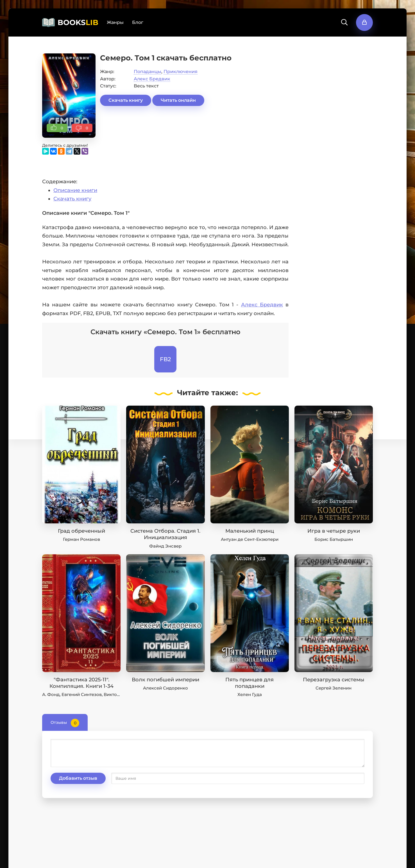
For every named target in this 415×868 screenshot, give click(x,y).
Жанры (115, 22)
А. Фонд (51, 694)
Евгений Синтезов (82, 694)
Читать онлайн (178, 100)
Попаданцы (148, 72)
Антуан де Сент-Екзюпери (250, 539)
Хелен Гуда (250, 694)
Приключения (181, 72)
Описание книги (75, 190)
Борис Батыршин (334, 539)
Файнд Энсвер (165, 546)
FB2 (165, 359)
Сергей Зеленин (334, 688)
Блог (138, 22)
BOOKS (78, 22)
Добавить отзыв (78, 778)
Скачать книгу (126, 100)
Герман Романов (81, 539)
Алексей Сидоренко (165, 688)
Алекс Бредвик (152, 79)
